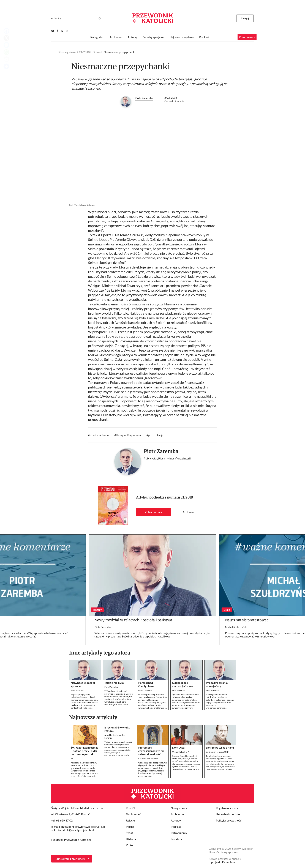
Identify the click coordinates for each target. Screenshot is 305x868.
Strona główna (67, 52)
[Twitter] (62, 31)
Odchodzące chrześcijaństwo (182, 684)
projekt (223, 862)
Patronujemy (179, 833)
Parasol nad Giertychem (146, 684)
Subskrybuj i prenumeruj (71, 859)
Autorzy (133, 37)
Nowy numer (179, 808)
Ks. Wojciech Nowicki (148, 759)
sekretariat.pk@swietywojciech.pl (73, 830)
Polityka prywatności (229, 820)
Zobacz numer (154, 512)
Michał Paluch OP (180, 752)
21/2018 (187, 497)
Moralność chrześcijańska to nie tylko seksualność (151, 751)
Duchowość (133, 814)
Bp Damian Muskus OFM (218, 752)
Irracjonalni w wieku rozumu (117, 729)
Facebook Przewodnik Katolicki (71, 840)
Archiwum (189, 512)
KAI (72, 759)
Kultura (131, 845)
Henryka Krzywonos (128, 435)
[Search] (52, 18)
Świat (129, 833)
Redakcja (176, 839)
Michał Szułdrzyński (236, 627)
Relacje (130, 820)
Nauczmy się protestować (247, 620)
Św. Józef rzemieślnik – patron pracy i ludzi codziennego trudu (84, 751)
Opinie (97, 52)
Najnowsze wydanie (182, 37)
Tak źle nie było (114, 683)
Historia (131, 839)
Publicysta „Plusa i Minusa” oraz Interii (167, 458)
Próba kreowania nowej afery (217, 684)
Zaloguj (245, 18)
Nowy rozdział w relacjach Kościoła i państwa (133, 620)
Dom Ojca (178, 747)
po (150, 435)
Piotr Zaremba (144, 98)
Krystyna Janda (99, 435)
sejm (161, 435)
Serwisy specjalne (154, 37)
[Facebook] (57, 31)
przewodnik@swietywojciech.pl (80, 827)
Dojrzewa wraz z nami (220, 747)
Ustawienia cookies (228, 814)
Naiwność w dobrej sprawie (83, 684)
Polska (130, 827)
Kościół (130, 808)
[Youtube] (53, 31)
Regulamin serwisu (228, 808)
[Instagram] (67, 31)
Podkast (204, 37)
